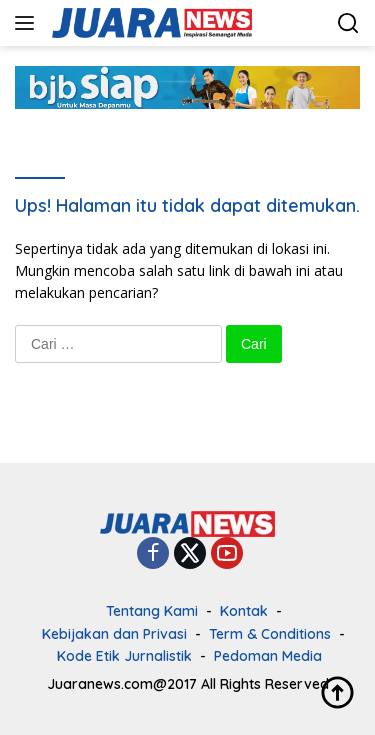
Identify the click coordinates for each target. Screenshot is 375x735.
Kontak (244, 611)
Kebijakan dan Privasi (114, 634)
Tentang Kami (152, 611)
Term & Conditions (270, 634)
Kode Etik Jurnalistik (124, 656)
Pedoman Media (268, 656)
